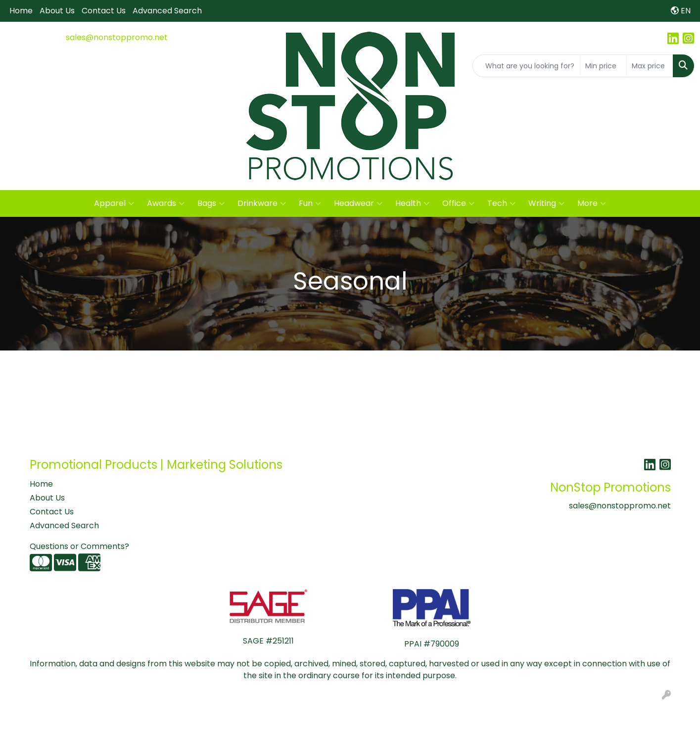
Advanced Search (167, 11)
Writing (546, 203)
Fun (310, 203)
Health (412, 203)
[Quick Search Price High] (650, 66)
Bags (211, 203)
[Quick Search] (526, 66)
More (592, 203)
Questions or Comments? (79, 546)
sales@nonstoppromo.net (117, 37)
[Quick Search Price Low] (603, 66)
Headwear (358, 203)
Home (21, 11)
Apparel (114, 203)
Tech (501, 203)
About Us (57, 11)
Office (458, 203)
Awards (166, 203)
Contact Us (104, 11)
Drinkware (262, 203)
